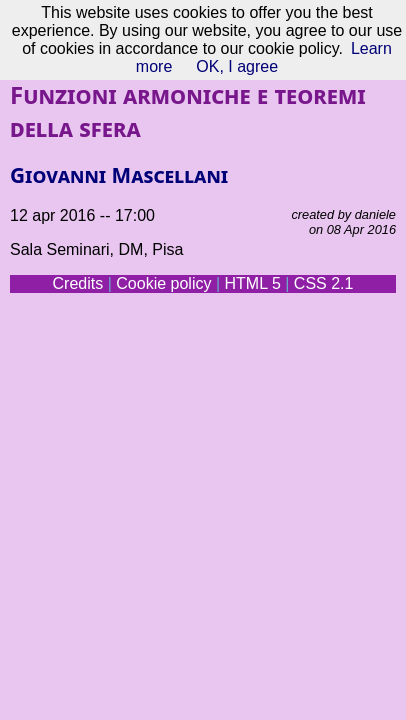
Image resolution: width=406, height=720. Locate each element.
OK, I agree (237, 66)
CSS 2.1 (324, 283)
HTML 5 (252, 283)
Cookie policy (163, 283)
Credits (78, 283)
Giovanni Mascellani (119, 175)
